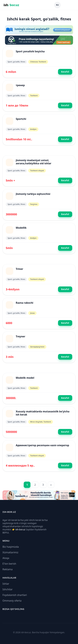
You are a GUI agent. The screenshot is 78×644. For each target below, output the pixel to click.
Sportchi (21, 119)
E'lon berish (9, 564)
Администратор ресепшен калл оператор (42, 445)
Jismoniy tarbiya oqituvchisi (33, 194)
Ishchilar (7, 589)
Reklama (8, 569)
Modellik (21, 228)
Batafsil (65, 72)
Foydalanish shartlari (15, 595)
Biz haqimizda (11, 547)
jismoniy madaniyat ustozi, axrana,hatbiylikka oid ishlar (34, 162)
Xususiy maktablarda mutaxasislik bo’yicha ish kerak (43, 413)
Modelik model (25, 378)
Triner (19, 269)
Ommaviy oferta (12, 601)
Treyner (21, 336)
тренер (20, 85)
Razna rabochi (24, 303)
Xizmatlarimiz (10, 552)
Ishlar (6, 584)
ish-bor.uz (20, 529)
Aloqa (6, 558)
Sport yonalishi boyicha (30, 51)
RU (57, 5)
